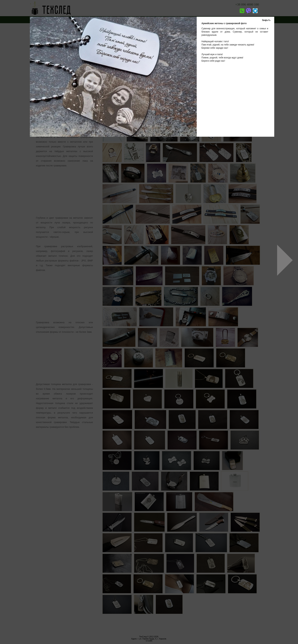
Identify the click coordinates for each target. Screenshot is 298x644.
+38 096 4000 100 (247, 4)
